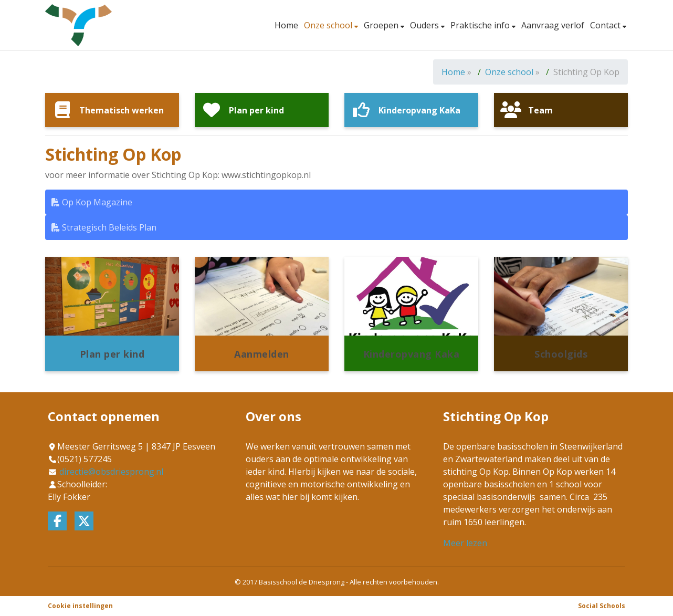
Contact (606, 25)
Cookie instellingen (80, 606)
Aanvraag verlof (553, 25)
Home (286, 25)
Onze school (329, 25)
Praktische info (481, 25)
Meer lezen (465, 543)
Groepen (382, 25)
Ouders (425, 25)
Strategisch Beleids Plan (104, 227)
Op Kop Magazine (92, 202)
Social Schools (602, 606)
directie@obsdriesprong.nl (111, 472)
